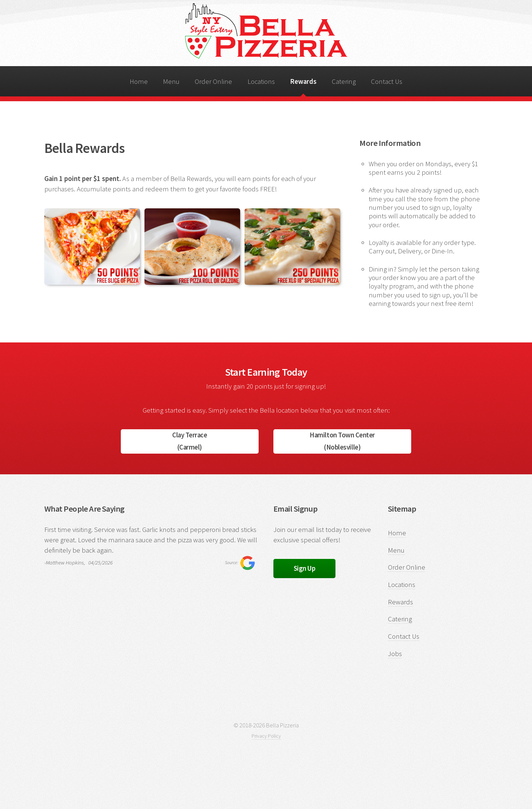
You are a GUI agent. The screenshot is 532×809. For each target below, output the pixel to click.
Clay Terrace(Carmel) (190, 441)
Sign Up (305, 568)
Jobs (395, 654)
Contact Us (387, 81)
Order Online (213, 81)
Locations (261, 81)
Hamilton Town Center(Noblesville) (342, 441)
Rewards (303, 81)
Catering (344, 81)
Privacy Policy (266, 736)
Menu (171, 81)
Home (139, 81)
